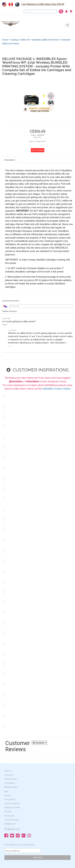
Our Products (10, 783)
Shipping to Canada (12, 807)
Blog (6, 791)
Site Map (8, 811)
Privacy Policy (10, 800)
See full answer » (59, 343)
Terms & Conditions (12, 803)
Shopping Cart (10, 824)
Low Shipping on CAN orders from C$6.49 (43, 4)
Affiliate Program (11, 787)
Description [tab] (10, 160)
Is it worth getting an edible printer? (19, 322)
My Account (9, 816)
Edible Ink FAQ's (11, 779)
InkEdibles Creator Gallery (57, 389)
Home (5, 40)
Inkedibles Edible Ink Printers (46, 40)
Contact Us (9, 775)
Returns (8, 796)
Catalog (14, 40)
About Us (8, 771)
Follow (5, 325)
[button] (9, 346)
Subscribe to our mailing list (19, 845)
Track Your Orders (12, 820)
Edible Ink (25, 40)
